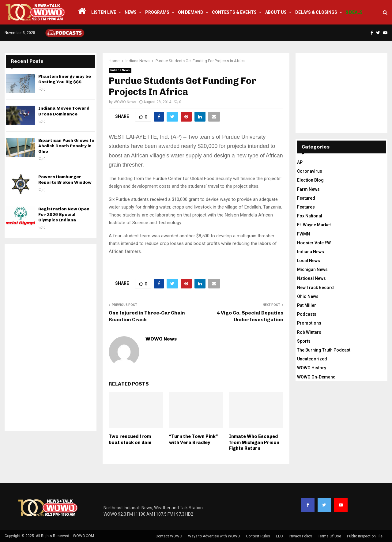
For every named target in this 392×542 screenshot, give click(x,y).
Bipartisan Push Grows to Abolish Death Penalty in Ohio (66, 146)
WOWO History (312, 368)
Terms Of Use (330, 536)
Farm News (308, 189)
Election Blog (310, 180)
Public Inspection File (365, 536)
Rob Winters (309, 332)
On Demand (191, 12)
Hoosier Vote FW (314, 243)
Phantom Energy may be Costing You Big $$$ (65, 79)
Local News (309, 261)
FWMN (303, 234)
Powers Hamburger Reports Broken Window (65, 180)
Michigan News (312, 269)
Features (306, 207)
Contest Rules (258, 536)
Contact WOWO (169, 536)
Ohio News (308, 296)
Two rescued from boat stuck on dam (130, 439)
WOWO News (125, 102)
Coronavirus (310, 171)
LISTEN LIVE (104, 12)
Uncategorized (312, 359)
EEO (279, 536)
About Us (276, 12)
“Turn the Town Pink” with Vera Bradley (193, 439)
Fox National (310, 216)
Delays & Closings (316, 12)
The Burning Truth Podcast (324, 350)
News (131, 12)
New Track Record (315, 288)
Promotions (309, 323)
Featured (306, 198)
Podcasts (307, 314)
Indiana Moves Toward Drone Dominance (64, 111)
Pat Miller (307, 305)
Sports (304, 341)
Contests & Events (234, 12)
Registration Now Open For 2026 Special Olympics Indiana (64, 215)
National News (311, 278)
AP (300, 162)
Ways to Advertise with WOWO (214, 536)
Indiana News (120, 70)
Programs (157, 12)
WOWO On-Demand (316, 377)
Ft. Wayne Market (314, 225)
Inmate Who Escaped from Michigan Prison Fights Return (254, 442)
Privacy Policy (300, 536)
